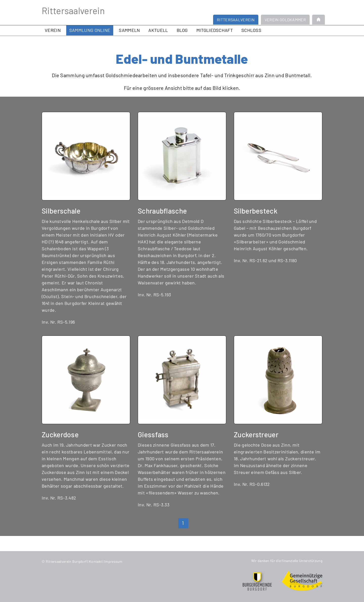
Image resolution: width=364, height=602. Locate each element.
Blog (182, 30)
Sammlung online (90, 30)
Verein (53, 30)
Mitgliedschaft (215, 30)
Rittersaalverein (73, 11)
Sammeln (129, 30)
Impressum (113, 561)
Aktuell (158, 30)
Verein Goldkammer (285, 20)
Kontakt (95, 561)
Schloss (251, 30)
